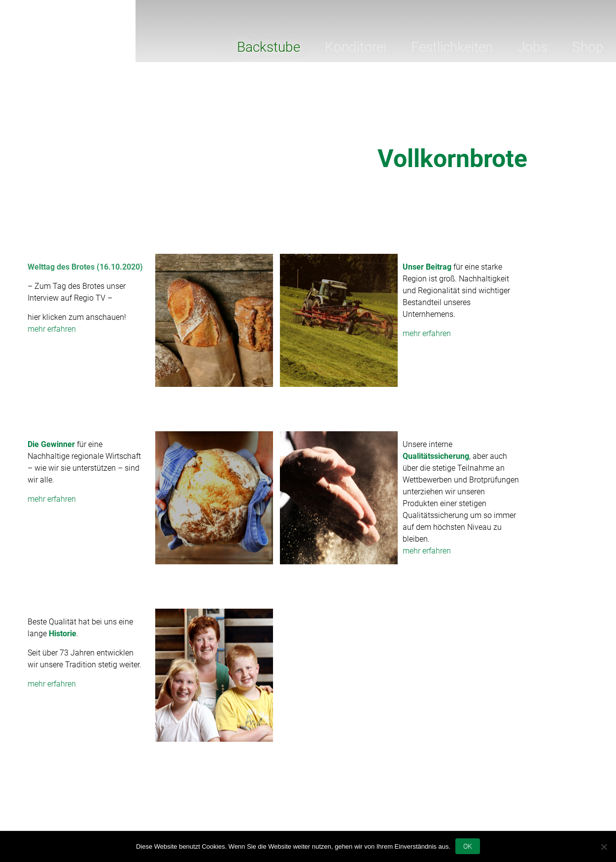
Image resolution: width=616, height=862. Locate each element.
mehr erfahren (52, 329)
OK (468, 846)
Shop (588, 47)
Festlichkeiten (452, 47)
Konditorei (356, 47)
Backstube (269, 47)
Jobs (532, 47)
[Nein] (604, 847)
